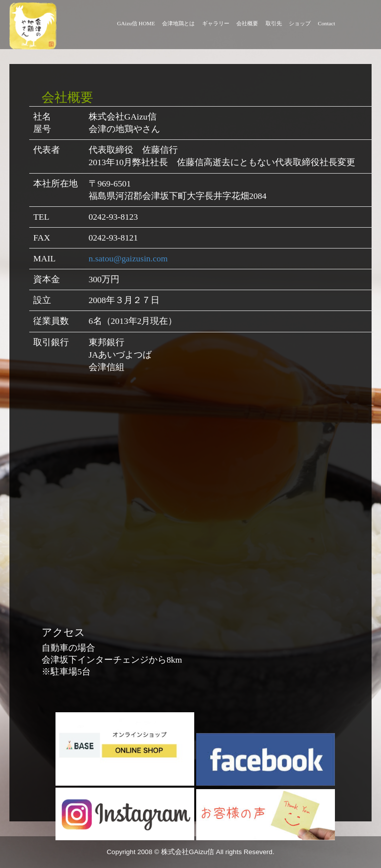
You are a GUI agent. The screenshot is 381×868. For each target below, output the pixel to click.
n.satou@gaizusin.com (128, 258)
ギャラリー (216, 23)
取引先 (274, 23)
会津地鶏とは (178, 23)
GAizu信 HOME (136, 23)
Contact (327, 23)
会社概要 (247, 23)
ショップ (300, 23)
